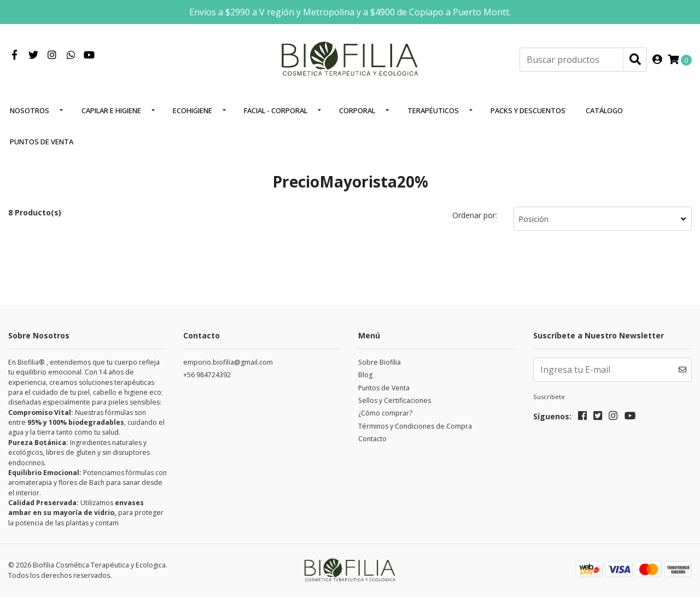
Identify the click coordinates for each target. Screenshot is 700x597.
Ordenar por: (475, 215)
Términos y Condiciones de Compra (415, 426)
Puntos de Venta (42, 142)
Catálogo (604, 110)
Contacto (372, 439)
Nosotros (30, 110)
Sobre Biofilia (380, 362)
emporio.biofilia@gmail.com (228, 362)
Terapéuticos (433, 110)
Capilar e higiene (111, 110)
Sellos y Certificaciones (395, 400)
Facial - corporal (276, 110)
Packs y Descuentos (528, 110)
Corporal (357, 110)
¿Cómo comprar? (385, 413)
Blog (365, 375)
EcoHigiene (192, 110)
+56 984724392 (207, 375)
